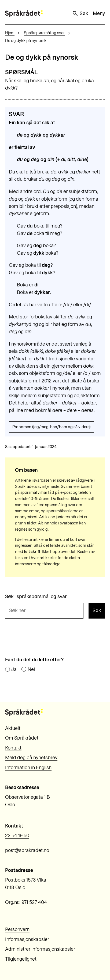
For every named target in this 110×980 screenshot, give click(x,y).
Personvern (17, 929)
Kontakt (13, 748)
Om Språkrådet (22, 738)
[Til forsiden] (24, 14)
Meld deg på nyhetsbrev (31, 758)
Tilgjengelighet (21, 959)
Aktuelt (13, 728)
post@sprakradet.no (27, 850)
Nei (31, 669)
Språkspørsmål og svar (44, 33)
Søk (80, 13)
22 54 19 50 (17, 836)
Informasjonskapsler (27, 939)
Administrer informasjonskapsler (40, 949)
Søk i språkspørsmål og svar (36, 596)
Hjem (10, 33)
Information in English (28, 768)
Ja (14, 669)
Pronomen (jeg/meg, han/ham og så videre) (51, 427)
